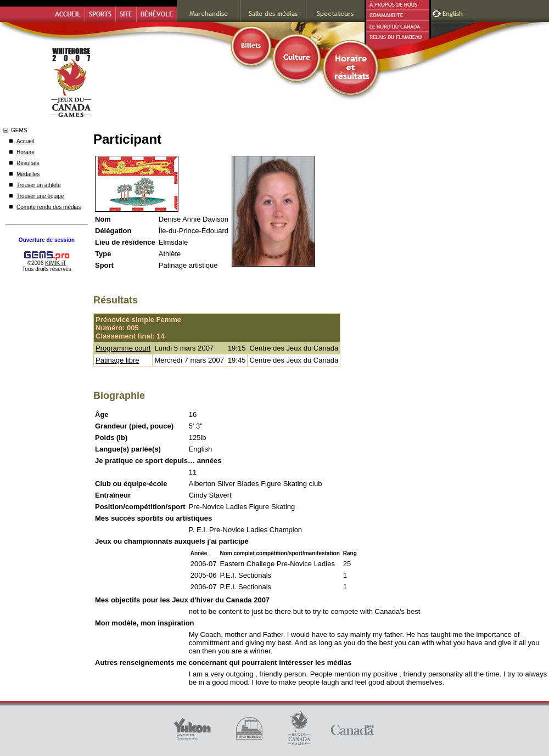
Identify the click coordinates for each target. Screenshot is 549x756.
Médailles (28, 174)
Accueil (25, 141)
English (454, 12)
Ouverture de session (47, 240)
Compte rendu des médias (49, 207)
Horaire (26, 152)
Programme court (123, 348)
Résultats (28, 163)
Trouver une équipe (40, 196)
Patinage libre (117, 360)
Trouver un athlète (39, 185)
